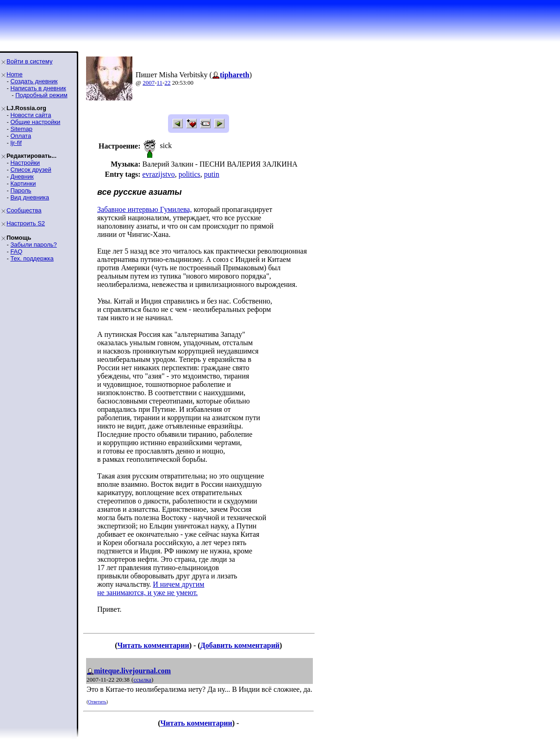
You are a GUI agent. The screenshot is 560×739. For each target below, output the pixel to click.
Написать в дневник (38, 88)
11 (160, 83)
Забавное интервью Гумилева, (144, 209)
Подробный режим (41, 95)
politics (190, 174)
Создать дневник (34, 81)
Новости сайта (31, 115)
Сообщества (24, 210)
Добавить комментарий (240, 645)
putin (212, 174)
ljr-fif (16, 143)
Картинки (23, 183)
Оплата (21, 136)
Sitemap (21, 129)
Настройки (25, 163)
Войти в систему (29, 61)
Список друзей (31, 170)
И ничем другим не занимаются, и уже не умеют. (151, 588)
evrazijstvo (158, 174)
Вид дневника (30, 197)
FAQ (16, 252)
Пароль (21, 190)
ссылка (142, 680)
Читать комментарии (153, 645)
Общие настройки (35, 122)
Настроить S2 (26, 223)
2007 (149, 83)
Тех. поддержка (32, 258)
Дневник (22, 177)
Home (15, 74)
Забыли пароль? (33, 245)
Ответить (97, 702)
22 (167, 83)
